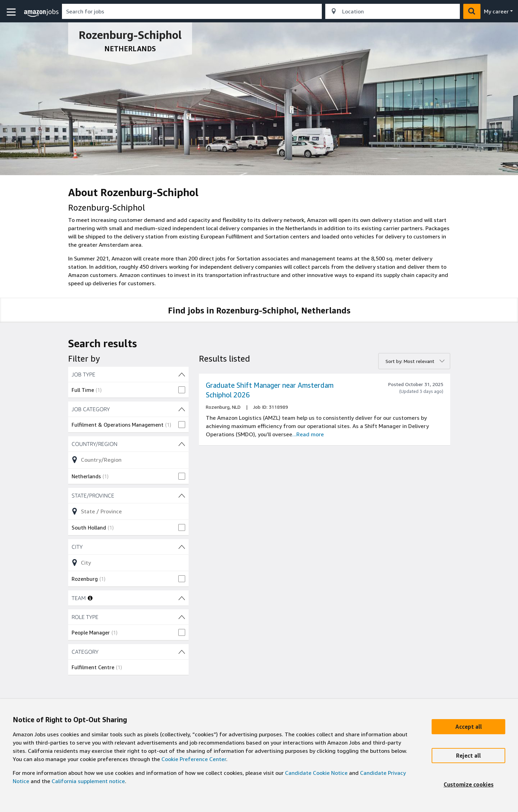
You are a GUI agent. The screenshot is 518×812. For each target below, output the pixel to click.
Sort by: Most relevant (410, 361)
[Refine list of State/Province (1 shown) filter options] (128, 511)
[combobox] (192, 11)
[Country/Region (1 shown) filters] (128, 444)
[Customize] (468, 784)
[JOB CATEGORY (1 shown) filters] (128, 409)
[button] (12, 12)
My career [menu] (496, 11)
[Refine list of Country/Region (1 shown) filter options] (128, 460)
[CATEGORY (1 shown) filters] (128, 652)
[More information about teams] (90, 598)
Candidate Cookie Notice (316, 773)
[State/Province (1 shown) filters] (128, 495)
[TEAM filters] (182, 598)
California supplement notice (88, 781)
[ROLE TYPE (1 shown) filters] (128, 617)
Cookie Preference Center (194, 759)
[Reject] (468, 756)
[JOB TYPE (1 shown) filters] (128, 374)
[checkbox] (128, 390)
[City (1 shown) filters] (128, 547)
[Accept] (468, 727)
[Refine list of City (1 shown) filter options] (128, 563)
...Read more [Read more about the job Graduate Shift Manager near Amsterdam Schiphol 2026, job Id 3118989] (308, 434)
